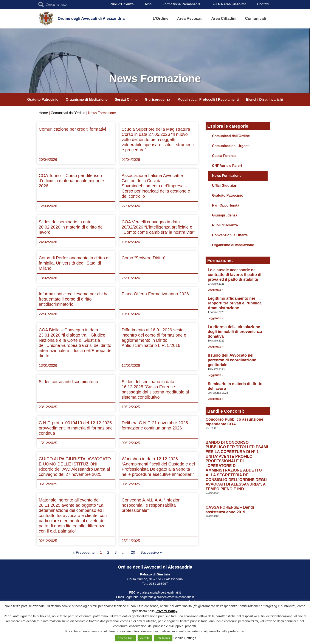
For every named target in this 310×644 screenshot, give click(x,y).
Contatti (263, 4)
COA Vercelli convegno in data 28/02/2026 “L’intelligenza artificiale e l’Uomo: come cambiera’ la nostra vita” (158, 227)
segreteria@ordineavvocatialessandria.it (167, 597)
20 (133, 552)
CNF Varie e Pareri (227, 166)
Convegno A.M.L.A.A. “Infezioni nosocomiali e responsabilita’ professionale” (152, 505)
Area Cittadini (224, 19)
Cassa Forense (224, 156)
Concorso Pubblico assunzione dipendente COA (234, 422)
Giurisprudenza (157, 99)
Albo (148, 4)
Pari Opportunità (226, 205)
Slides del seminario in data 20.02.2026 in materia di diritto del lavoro (71, 227)
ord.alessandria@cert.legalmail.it (159, 592)
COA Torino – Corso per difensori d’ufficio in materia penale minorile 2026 (71, 181)
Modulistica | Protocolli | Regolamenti (208, 99)
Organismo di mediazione (233, 245)
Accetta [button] (145, 638)
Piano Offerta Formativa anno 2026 (155, 294)
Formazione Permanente (181, 4)
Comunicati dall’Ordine (231, 136)
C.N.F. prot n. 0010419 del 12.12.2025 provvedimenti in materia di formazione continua (76, 428)
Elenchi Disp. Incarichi (264, 99)
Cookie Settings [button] (185, 638)
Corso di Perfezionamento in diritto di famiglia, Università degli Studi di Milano (74, 263)
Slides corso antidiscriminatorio (68, 382)
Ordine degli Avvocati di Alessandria (91, 19)
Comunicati (256, 19)
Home (43, 113)
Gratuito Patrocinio (43, 99)
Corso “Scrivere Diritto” (143, 258)
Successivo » (151, 552)
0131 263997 (158, 584)
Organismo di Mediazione (87, 99)
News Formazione (227, 176)
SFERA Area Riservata (229, 4)
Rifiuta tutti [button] (163, 638)
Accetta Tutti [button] (126, 638)
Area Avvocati (190, 19)
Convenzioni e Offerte (230, 235)
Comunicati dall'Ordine (68, 113)
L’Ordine (161, 19)
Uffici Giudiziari (225, 186)
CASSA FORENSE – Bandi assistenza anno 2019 (230, 510)
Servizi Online (126, 99)
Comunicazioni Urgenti (231, 146)
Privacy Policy (167, 611)
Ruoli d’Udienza (122, 4)
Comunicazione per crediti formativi (72, 129)
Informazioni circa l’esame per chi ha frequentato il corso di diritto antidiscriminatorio (74, 299)
